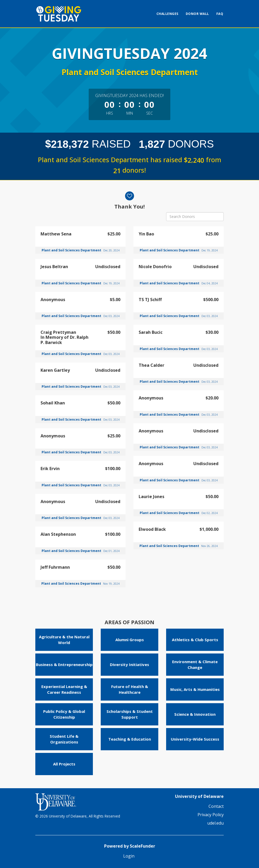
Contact (216, 806)
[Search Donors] (195, 217)
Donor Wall (197, 14)
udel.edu (215, 823)
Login (129, 856)
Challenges (167, 14)
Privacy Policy (211, 815)
